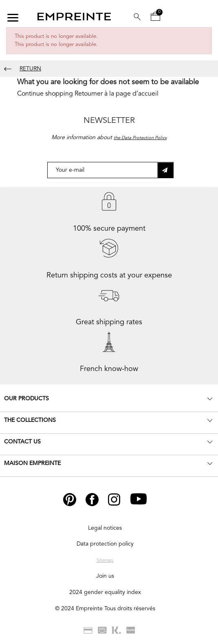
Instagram (121, 499)
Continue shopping (45, 94)
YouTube (142, 500)
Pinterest (75, 500)
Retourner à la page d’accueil (117, 94)
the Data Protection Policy (140, 138)
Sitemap (105, 561)
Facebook (98, 500)
